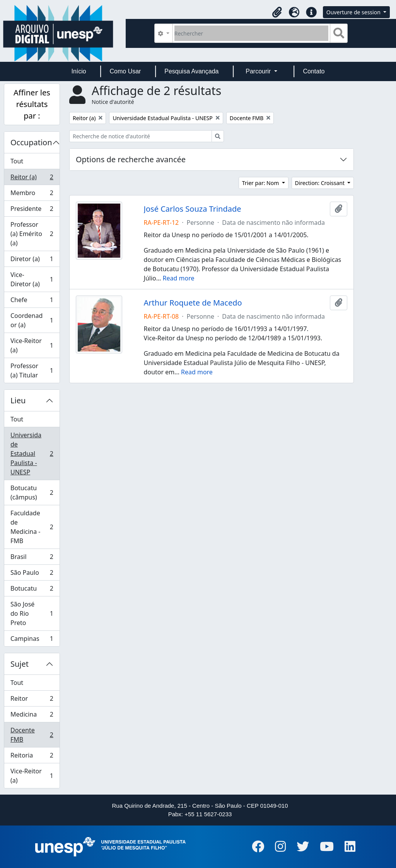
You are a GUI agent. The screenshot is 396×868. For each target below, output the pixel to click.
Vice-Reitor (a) (32, 345)
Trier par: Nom (261, 183)
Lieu (18, 400)
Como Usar (125, 71)
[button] (277, 12)
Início (79, 71)
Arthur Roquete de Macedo (193, 303)
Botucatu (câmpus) (32, 493)
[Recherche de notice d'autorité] (141, 136)
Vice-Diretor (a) (32, 279)
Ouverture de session (354, 12)
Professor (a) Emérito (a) (32, 234)
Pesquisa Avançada (191, 71)
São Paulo (32, 574)
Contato (314, 71)
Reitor (32, 700)
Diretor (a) (32, 261)
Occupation (31, 142)
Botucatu (32, 590)
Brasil (32, 558)
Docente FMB (32, 735)
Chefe (32, 302)
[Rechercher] (252, 33)
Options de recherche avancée (131, 159)
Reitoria (32, 757)
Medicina (32, 716)
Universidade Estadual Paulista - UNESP (32, 454)
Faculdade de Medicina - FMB (32, 527)
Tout (17, 161)
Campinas (32, 640)
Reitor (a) (32, 179)
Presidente (32, 210)
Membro (32, 194)
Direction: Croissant (321, 183)
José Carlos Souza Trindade (193, 209)
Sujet (20, 664)
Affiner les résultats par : (32, 104)
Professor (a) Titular (32, 370)
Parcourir (259, 71)
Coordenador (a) (32, 320)
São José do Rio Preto (32, 613)
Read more (179, 278)
